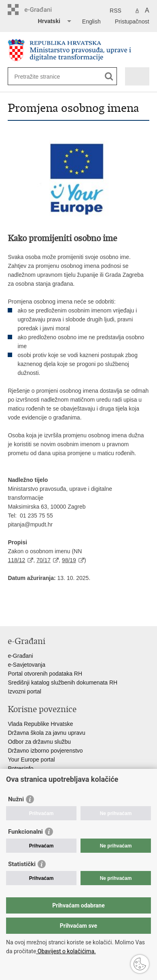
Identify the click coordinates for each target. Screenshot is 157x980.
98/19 (69, 560)
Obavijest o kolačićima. (66, 951)
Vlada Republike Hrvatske (40, 724)
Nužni (16, 799)
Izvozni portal (24, 691)
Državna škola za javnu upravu (46, 733)
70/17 (43, 560)
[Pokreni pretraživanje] (109, 76)
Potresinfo (20, 768)
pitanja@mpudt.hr (30, 524)
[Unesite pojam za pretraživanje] (43, 76)
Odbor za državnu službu (39, 742)
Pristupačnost (132, 21)
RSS (116, 11)
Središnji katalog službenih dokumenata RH (63, 683)
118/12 (16, 560)
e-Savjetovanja (27, 665)
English (91, 21)
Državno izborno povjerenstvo (45, 751)
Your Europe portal (31, 760)
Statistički (22, 864)
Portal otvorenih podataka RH (45, 674)
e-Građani (20, 656)
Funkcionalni (25, 832)
